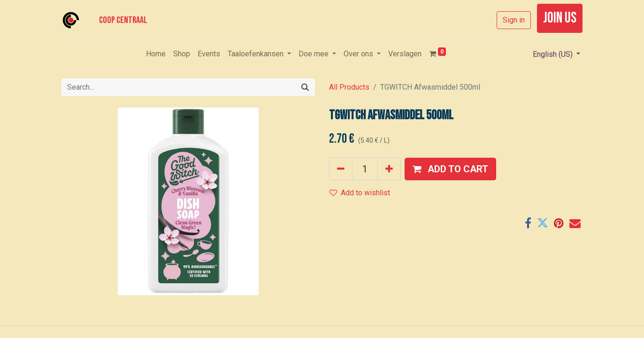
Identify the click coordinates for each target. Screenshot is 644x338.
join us (560, 18)
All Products (349, 87)
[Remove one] (341, 169)
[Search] (305, 87)
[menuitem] (156, 54)
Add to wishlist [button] (360, 193)
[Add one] (389, 169)
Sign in (514, 20)
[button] (450, 169)
